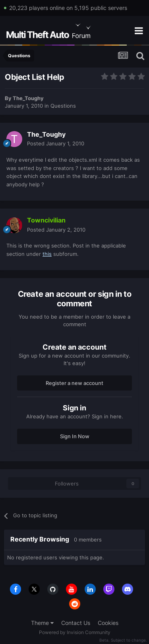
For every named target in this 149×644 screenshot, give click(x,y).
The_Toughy (28, 98)
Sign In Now (75, 436)
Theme (42, 623)
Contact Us (76, 623)
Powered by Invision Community (75, 632)
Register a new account (74, 383)
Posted (56, 143)
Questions (63, 106)
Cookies (108, 623)
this (47, 254)
